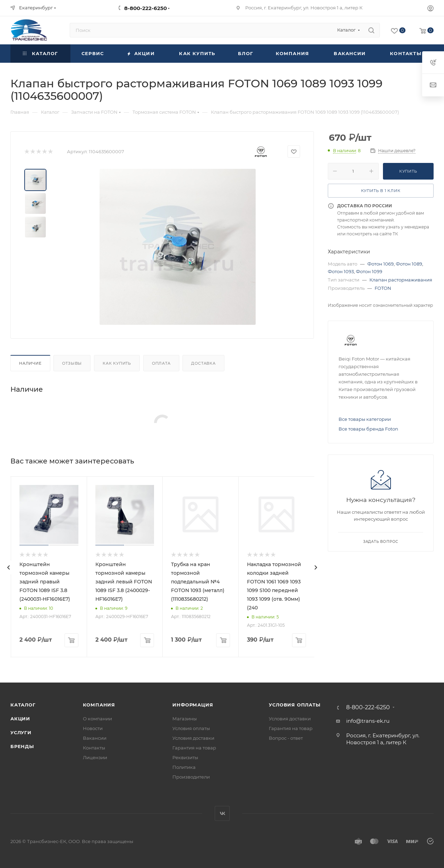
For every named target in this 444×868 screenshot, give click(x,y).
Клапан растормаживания (401, 280)
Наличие (30, 363)
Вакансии (95, 738)
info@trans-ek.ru (368, 721)
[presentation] (9, 567)
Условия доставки (193, 738)
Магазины (185, 719)
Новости (93, 728)
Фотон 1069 (381, 264)
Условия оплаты (191, 728)
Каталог (23, 705)
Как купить (117, 363)
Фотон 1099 (369, 271)
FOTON (383, 288)
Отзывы (72, 363)
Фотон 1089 (409, 264)
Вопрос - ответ (286, 738)
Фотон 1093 (341, 271)
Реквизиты (185, 757)
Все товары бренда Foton (368, 429)
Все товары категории (365, 419)
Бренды (22, 746)
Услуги (21, 732)
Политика (184, 767)
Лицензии (95, 757)
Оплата (161, 363)
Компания (99, 705)
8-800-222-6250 (146, 8)
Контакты (94, 748)
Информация (193, 705)
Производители (191, 777)
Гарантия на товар (194, 748)
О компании (97, 719)
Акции (20, 719)
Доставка (203, 363)
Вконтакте (222, 813)
